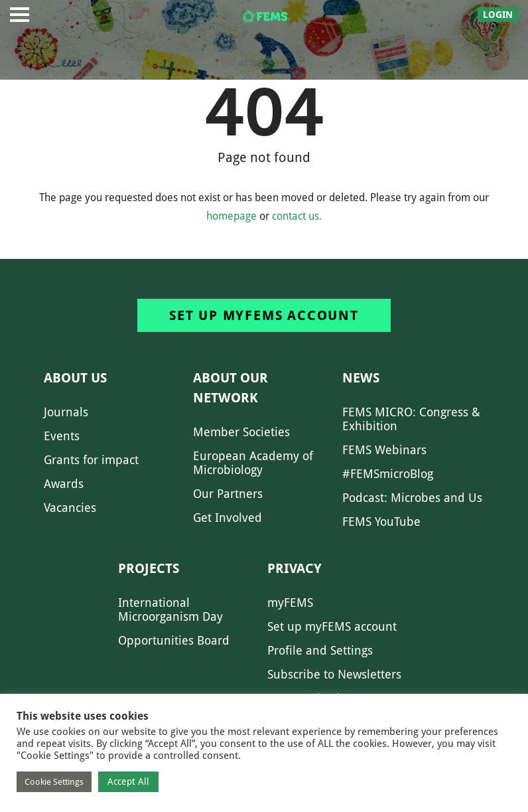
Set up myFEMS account (264, 315)
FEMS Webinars (384, 450)
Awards (64, 484)
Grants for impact (91, 460)
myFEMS (290, 603)
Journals (66, 412)
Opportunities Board (174, 640)
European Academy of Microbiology (253, 463)
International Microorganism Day (170, 609)
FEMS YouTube (381, 522)
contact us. (297, 216)
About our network (231, 388)
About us (75, 378)
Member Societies (241, 432)
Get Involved (228, 518)
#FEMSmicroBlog (388, 474)
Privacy (295, 568)
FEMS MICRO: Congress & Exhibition (411, 419)
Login (498, 15)
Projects (149, 568)
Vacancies (70, 508)
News (361, 378)
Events (62, 436)
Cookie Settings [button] (54, 782)
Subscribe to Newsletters (334, 674)
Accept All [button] (128, 781)
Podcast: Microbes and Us (412, 498)
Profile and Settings (320, 650)
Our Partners (228, 494)
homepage (231, 216)
